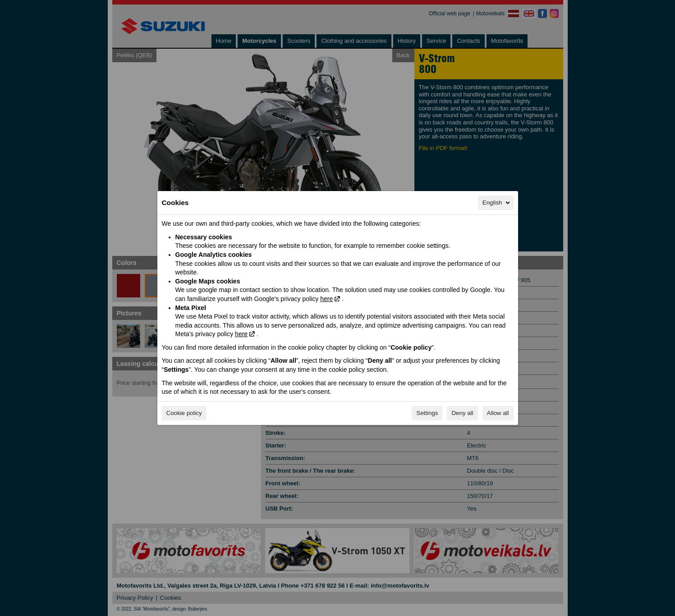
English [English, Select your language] (497, 203)
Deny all (462, 413)
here (326, 299)
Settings (427, 413)
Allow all (498, 413)
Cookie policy (184, 413)
